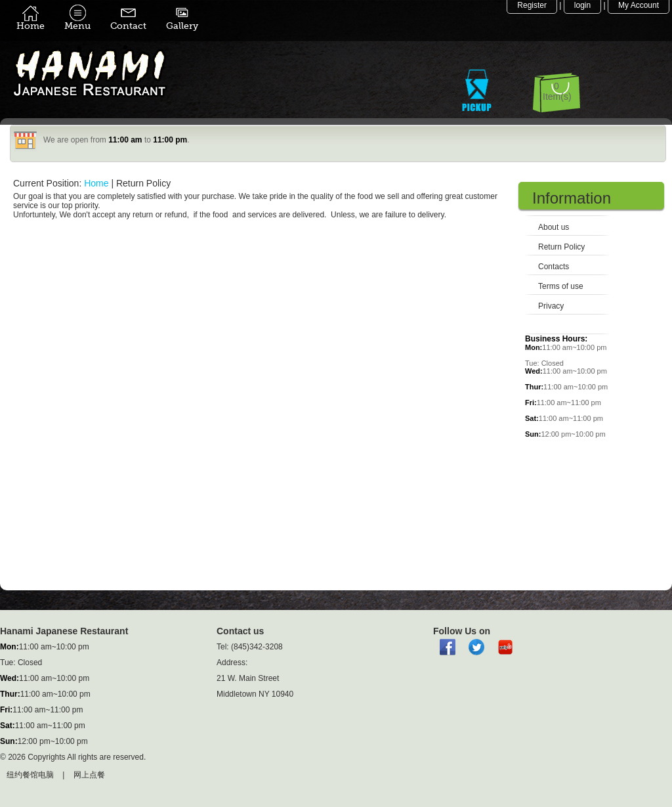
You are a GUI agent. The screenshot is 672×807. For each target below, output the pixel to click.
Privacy (551, 306)
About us (554, 227)
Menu (77, 22)
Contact (128, 22)
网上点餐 (89, 775)
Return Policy (561, 247)
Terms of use (561, 286)
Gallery (182, 22)
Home (31, 22)
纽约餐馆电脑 (30, 775)
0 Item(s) (557, 91)
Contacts (554, 267)
